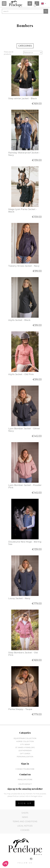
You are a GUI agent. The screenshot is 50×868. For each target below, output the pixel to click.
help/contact (25, 784)
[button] (5, 864)
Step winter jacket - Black (23, 98)
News (25, 817)
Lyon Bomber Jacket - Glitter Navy (24, 430)
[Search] (23, 11)
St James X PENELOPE (25, 747)
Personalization (25, 757)
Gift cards (25, 754)
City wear (25, 744)
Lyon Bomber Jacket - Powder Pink (25, 486)
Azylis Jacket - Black (19, 320)
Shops (25, 813)
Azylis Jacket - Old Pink (21, 374)
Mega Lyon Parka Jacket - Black (23, 211)
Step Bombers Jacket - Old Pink (23, 654)
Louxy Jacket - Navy (19, 598)
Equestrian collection (25, 738)
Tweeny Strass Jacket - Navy (24, 266)
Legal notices (25, 826)
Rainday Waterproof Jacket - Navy (24, 154)
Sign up (25, 803)
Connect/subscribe (25, 769)
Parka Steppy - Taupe (20, 709)
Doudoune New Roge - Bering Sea (25, 543)
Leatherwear (25, 751)
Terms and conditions (25, 822)
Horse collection (25, 741)
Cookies (25, 830)
